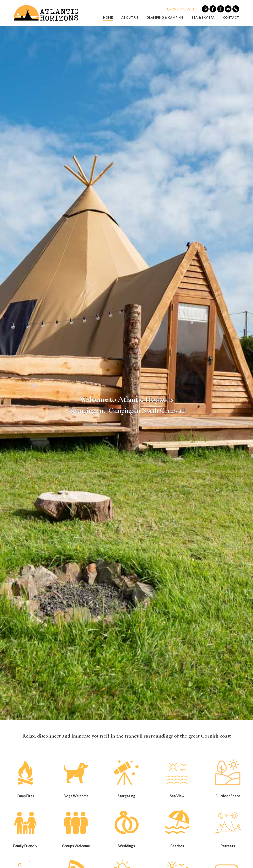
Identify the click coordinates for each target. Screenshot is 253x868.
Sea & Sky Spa (203, 17)
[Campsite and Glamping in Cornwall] (228, 9)
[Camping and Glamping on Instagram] (221, 9)
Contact (231, 17)
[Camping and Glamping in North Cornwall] (236, 9)
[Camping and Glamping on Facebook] (213, 9)
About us (130, 17)
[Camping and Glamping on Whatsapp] (205, 9)
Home (108, 17)
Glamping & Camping (165, 17)
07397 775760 (180, 9)
